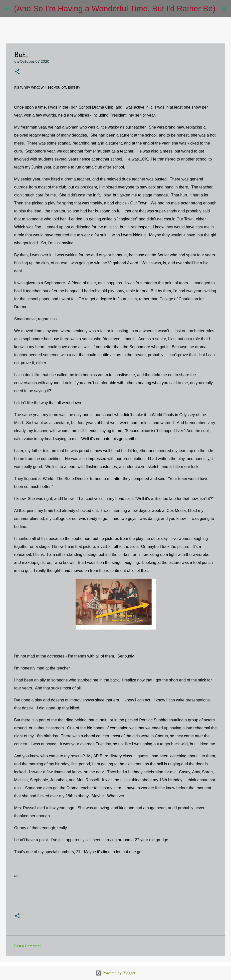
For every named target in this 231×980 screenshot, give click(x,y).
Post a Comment (28, 946)
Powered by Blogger (116, 973)
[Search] (222, 9)
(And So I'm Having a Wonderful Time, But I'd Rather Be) (115, 8)
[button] (17, 72)
